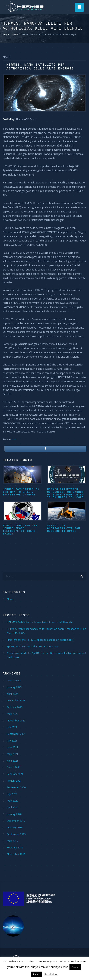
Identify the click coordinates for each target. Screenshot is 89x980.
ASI (14, 439)
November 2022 (16, 720)
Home (6, 34)
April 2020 (12, 807)
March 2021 (14, 767)
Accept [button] (75, 967)
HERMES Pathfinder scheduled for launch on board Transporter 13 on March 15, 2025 (65, 493)
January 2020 (14, 814)
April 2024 (12, 694)
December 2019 (16, 821)
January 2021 (14, 781)
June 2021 (12, 747)
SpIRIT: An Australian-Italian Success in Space (64, 528)
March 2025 (14, 680)
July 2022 (12, 727)
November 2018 (16, 854)
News (15, 34)
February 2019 (15, 847)
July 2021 (12, 741)
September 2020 (16, 787)
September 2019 (16, 834)
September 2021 (16, 734)
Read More (51, 974)
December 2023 (16, 700)
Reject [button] (36, 974)
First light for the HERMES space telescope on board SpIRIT (20, 529)
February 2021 (15, 774)
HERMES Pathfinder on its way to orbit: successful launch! (21, 492)
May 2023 (12, 714)
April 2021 (12, 761)
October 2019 (15, 827)
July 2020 (12, 794)
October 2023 (15, 707)
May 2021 (12, 754)
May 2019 (12, 841)
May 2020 (12, 801)
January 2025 (14, 687)
